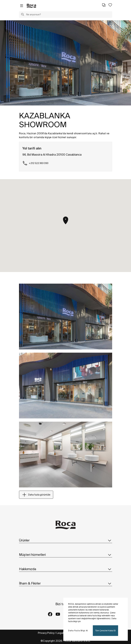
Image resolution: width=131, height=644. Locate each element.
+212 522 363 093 (35, 163)
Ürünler (66, 540)
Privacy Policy (46, 633)
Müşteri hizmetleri (66, 555)
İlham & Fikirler (66, 583)
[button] (23, 15)
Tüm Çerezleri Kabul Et (105, 631)
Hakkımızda (66, 569)
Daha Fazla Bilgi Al (78, 631)
